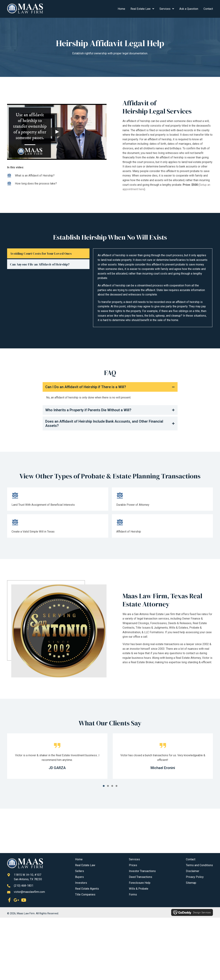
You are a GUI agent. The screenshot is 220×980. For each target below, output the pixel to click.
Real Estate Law (85, 865)
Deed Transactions (141, 877)
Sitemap (191, 883)
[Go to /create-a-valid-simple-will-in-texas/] (58, 527)
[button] (110, 387)
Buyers (79, 877)
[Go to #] (162, 527)
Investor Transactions (142, 871)
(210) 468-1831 (24, 886)
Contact (191, 859)
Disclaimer (193, 871)
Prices (133, 865)
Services (134, 859)
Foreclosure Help (140, 883)
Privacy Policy (195, 877)
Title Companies (85, 895)
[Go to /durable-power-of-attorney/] (162, 500)
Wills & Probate (139, 889)
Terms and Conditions (199, 865)
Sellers (80, 871)
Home (79, 859)
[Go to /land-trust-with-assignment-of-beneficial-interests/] (58, 500)
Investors (81, 883)
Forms (133, 895)
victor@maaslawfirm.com (29, 892)
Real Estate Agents (87, 889)
